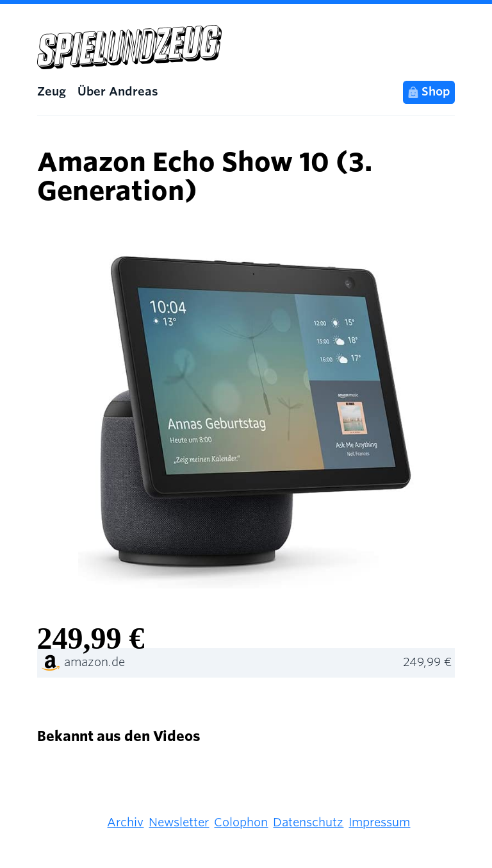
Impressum (379, 822)
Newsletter (179, 822)
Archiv (125, 822)
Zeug (52, 91)
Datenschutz (308, 822)
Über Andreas (118, 91)
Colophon (241, 822)
